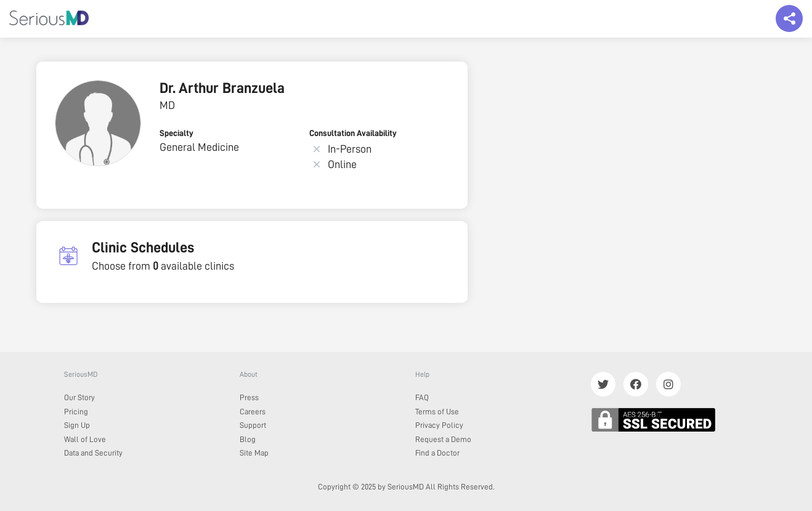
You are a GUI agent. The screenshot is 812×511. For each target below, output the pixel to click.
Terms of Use (437, 412)
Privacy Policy (439, 425)
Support (253, 425)
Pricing (76, 412)
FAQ (422, 397)
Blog (248, 439)
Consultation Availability (353, 133)
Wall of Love (85, 439)
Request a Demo (443, 439)
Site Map (254, 453)
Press (249, 397)
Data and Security (93, 453)
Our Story (79, 397)
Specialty (177, 133)
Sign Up (77, 425)
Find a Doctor (437, 453)
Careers (253, 412)
